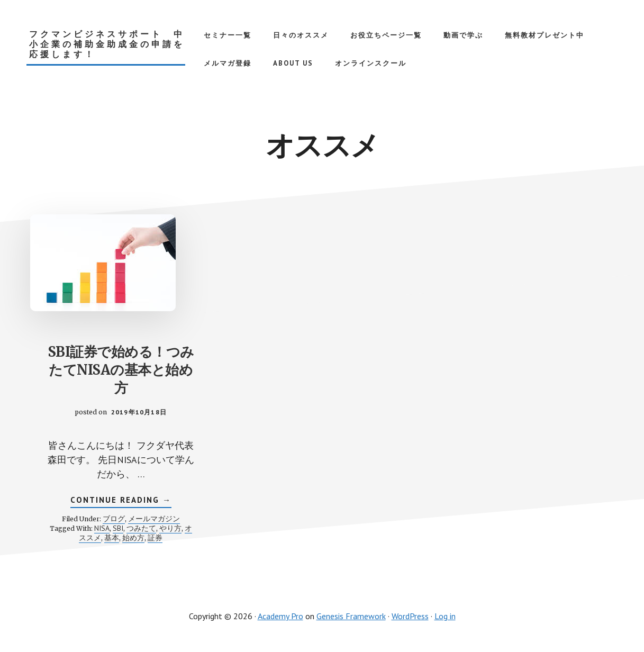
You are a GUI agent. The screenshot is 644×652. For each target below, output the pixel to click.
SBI (118, 528)
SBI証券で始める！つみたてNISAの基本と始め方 (121, 370)
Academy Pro (280, 616)
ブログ (114, 519)
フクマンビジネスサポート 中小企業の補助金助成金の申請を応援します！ (107, 44)
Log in (445, 616)
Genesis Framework (351, 616)
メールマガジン (154, 519)
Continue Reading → (121, 501)
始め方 (133, 538)
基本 (112, 538)
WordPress (410, 616)
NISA (102, 528)
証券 (155, 538)
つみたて (141, 528)
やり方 (170, 528)
